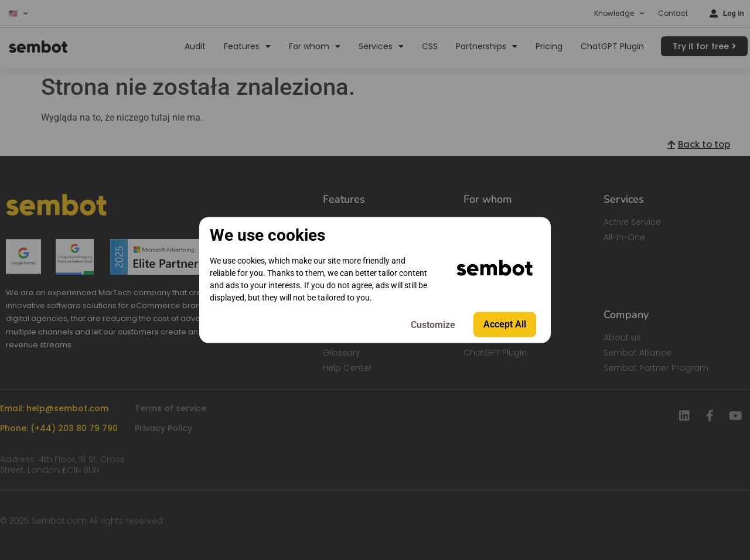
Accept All (505, 324)
